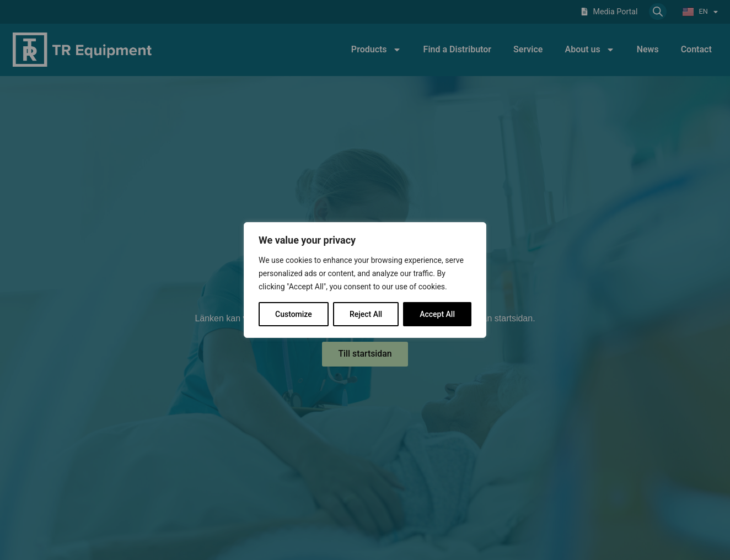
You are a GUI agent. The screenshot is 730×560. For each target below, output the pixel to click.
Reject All (366, 314)
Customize (294, 314)
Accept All (437, 314)
